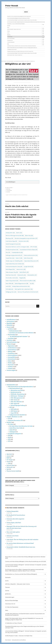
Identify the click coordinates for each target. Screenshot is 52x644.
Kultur (10, 361)
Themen (9, 31)
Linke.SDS (12, 430)
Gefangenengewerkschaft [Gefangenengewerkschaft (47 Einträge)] (14, 255)
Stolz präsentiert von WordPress (19, 640)
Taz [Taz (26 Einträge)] (32, 284)
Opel (8, 469)
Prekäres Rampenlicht (12, 511)
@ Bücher (11, 329)
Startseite (9, 26)
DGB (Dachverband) (15, 388)
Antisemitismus (12, 350)
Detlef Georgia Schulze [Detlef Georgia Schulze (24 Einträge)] (13, 244)
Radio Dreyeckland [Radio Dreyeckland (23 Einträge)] (12, 281)
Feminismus (11, 353)
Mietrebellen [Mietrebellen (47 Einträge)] (32, 275)
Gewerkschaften (11, 385)
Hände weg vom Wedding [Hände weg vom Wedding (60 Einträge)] (14, 261)
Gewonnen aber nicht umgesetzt (15, 519)
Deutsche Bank (11, 465)
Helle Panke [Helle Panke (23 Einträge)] (28, 258)
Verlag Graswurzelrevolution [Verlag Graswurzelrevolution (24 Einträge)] (21, 286)
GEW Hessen (14, 411)
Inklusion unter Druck (12, 536)
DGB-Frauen (14, 400)
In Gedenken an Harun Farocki (12, 49)
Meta (8, 44)
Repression (11, 365)
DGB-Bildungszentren (17, 398)
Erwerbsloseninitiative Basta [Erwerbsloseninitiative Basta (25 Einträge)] (29, 250)
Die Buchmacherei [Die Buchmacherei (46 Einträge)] (12, 250)
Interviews (11, 338)
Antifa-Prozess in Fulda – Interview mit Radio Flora (15, 55)
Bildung (8, 189)
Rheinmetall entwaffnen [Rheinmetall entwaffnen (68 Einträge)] (28, 281)
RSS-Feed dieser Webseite (15, 508)
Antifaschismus (12, 348)
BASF (8, 458)
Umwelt (10, 368)
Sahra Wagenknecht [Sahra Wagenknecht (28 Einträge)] (21, 284)
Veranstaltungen (10, 37)
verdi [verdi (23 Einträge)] (8, 286)
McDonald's (10, 467)
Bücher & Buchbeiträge (11, 38)
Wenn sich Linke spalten (13, 532)
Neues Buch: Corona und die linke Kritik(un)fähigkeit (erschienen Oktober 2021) (19, 16)
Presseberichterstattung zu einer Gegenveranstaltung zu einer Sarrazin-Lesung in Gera (20, 51)
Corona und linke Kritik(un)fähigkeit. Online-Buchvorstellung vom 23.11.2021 (18, 18)
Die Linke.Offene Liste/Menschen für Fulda (21, 426)
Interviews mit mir (10, 40)
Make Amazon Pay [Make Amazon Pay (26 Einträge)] (12, 272)
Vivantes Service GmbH (13, 471)
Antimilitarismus (11, 320)
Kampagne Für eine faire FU (17, 195)
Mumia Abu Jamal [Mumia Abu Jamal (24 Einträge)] (12, 278)
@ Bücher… (9, 35)
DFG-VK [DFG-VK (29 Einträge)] (34, 247)
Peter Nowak (12, 6)
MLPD (10, 437)
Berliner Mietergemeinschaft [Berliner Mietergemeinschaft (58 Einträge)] (15, 236)
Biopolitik (9, 323)
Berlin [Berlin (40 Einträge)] (19, 233)
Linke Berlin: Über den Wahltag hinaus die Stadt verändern (22, 540)
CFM (9, 464)
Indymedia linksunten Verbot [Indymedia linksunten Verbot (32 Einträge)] (15, 264)
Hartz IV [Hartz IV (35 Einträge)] (19, 258)
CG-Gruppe (10, 460)
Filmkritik (9, 325)
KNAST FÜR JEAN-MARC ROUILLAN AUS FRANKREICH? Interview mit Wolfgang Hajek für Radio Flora (22, 48)
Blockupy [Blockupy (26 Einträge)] (9, 238)
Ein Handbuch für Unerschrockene (16, 515)
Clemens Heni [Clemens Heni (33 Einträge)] (23, 241)
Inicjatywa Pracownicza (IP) (15, 420)
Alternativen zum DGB (17, 390)
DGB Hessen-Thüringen (17, 396)
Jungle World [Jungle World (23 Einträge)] (28, 267)
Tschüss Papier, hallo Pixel (14, 523)
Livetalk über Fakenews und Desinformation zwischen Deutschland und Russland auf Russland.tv (22, 46)
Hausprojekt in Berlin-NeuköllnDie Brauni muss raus (21, 547)
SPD (9, 441)
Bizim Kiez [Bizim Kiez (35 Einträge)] (29, 236)
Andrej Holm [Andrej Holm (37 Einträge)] (10, 233)
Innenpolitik (9, 190)
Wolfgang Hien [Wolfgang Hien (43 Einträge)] (11, 292)
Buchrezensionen (14, 331)
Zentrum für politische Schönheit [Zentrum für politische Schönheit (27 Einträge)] (28, 292)
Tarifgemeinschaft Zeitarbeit (17, 415)
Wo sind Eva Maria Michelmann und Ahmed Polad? (20, 543)
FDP (9, 435)
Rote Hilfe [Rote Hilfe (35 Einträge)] (10, 284)
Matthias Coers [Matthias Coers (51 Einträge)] (11, 275)
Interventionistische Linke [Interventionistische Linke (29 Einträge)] (14, 267)
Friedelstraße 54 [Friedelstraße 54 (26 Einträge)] (17, 252)
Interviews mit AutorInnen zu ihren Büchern (21, 333)
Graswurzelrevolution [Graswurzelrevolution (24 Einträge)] (31, 255)
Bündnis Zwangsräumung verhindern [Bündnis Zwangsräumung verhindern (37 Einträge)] (26, 238)
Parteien (9, 422)
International (12, 359)
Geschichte (10, 340)
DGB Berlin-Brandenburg (17, 394)
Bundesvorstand (15, 392)
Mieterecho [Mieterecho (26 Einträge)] (22, 275)
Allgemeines (11, 346)
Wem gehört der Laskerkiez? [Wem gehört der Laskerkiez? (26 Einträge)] (24, 289)
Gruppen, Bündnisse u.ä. (13, 417)
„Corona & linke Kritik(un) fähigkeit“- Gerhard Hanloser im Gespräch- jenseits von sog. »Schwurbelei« (22, 20)
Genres (8, 33)
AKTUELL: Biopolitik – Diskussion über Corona (14, 29)
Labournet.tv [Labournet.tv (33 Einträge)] (21, 269)
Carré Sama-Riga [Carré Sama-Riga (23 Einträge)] (11, 241)
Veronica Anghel (11, 370)
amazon (9, 456)
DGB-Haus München (16, 402)
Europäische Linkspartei (14, 434)
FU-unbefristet (10, 195)
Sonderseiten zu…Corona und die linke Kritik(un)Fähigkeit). (16, 24)
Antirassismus (10, 321)
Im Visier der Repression (11, 42)
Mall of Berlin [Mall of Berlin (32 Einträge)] (24, 272)
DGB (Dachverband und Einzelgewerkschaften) (21, 387)
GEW (11, 407)
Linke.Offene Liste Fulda (16, 428)
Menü (26, 12)
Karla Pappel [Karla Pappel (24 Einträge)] (10, 269)
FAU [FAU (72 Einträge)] (8, 252)
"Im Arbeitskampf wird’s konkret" (19, 336)
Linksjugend (13, 432)
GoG (9, 419)
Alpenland (9, 454)
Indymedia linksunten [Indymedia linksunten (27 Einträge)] (31, 261)
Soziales (8, 192)
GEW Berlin (14, 409)
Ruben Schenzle (25, 195)
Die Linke (10, 424)
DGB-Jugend (14, 404)
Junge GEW (14, 413)
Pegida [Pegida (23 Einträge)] (22, 278)
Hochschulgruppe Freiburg (18, 405)
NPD (9, 439)
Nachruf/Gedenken (12, 342)
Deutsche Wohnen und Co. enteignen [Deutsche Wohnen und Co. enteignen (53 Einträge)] (17, 247)
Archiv (8, 27)
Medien (10, 363)
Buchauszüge (11, 335)
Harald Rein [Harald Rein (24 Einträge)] (10, 258)
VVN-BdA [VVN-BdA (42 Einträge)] (9, 289)
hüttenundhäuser (13, 355)
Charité (9, 462)
